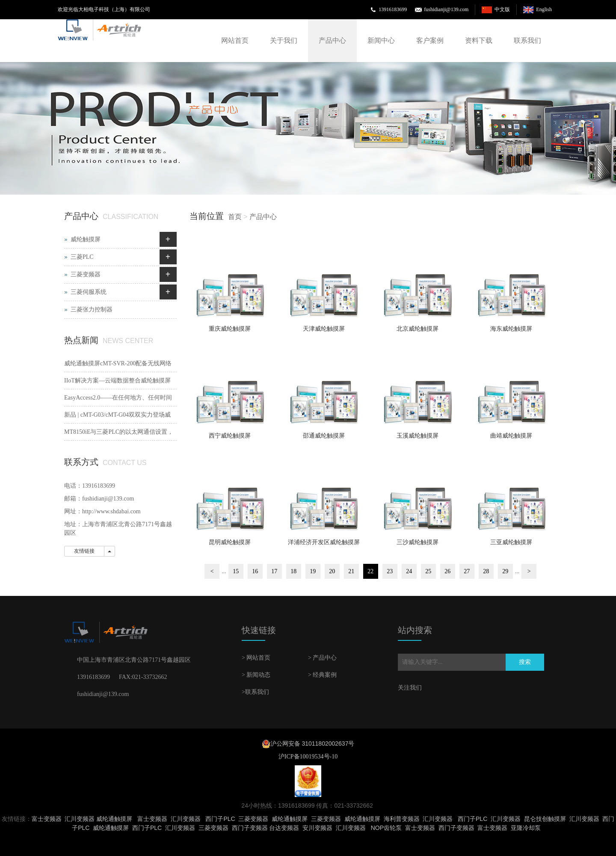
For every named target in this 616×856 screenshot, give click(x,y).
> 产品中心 (322, 658)
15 (236, 571)
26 (447, 571)
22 (370, 571)
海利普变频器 (402, 819)
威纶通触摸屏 (114, 819)
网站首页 (235, 40)
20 (332, 571)
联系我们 (527, 40)
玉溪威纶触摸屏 (418, 436)
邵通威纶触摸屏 (324, 436)
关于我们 (284, 40)
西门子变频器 (250, 828)
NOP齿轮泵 (386, 828)
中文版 (502, 9)
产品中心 (332, 40)
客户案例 (430, 40)
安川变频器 (317, 828)
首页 (235, 217)
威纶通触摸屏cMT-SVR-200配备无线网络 (118, 363)
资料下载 (479, 40)
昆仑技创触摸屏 (545, 819)
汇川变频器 (80, 819)
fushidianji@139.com (446, 9)
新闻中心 (381, 40)
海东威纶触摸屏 (511, 329)
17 (274, 571)
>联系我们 (255, 692)
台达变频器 (284, 828)
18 (293, 571)
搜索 (525, 662)
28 (486, 571)
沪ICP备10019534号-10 (308, 757)
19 (313, 571)
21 (351, 571)
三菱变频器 (86, 274)
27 (467, 571)
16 (255, 571)
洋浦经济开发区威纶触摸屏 (324, 542)
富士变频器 (47, 819)
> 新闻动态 (256, 675)
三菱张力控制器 (92, 310)
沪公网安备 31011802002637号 (312, 743)
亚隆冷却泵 (526, 828)
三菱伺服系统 (89, 292)
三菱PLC (82, 257)
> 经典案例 (322, 675)
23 (390, 571)
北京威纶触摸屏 (418, 329)
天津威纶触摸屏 (324, 329)
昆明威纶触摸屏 (230, 542)
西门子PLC (220, 819)
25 (428, 571)
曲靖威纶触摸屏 (511, 436)
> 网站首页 (256, 658)
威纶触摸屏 (86, 239)
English (544, 9)
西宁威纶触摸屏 (230, 436)
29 (505, 571)
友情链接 (84, 551)
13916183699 (393, 9)
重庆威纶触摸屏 (230, 329)
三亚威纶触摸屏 (511, 542)
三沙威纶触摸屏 (418, 542)
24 (409, 571)
